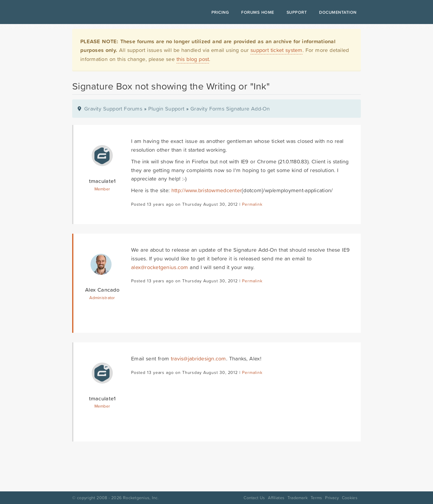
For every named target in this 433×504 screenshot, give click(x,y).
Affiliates (276, 498)
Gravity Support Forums (113, 109)
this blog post (193, 59)
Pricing (220, 12)
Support (297, 12)
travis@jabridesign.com (198, 358)
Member (102, 189)
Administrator (102, 298)
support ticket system (276, 50)
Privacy (332, 498)
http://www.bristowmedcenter (207, 190)
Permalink (252, 204)
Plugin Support (166, 109)
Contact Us (254, 498)
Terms (316, 498)
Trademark (298, 498)
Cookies (350, 498)
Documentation (338, 12)
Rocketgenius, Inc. (141, 498)
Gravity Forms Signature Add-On (230, 109)
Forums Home (258, 12)
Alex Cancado (102, 290)
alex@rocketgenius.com (160, 267)
